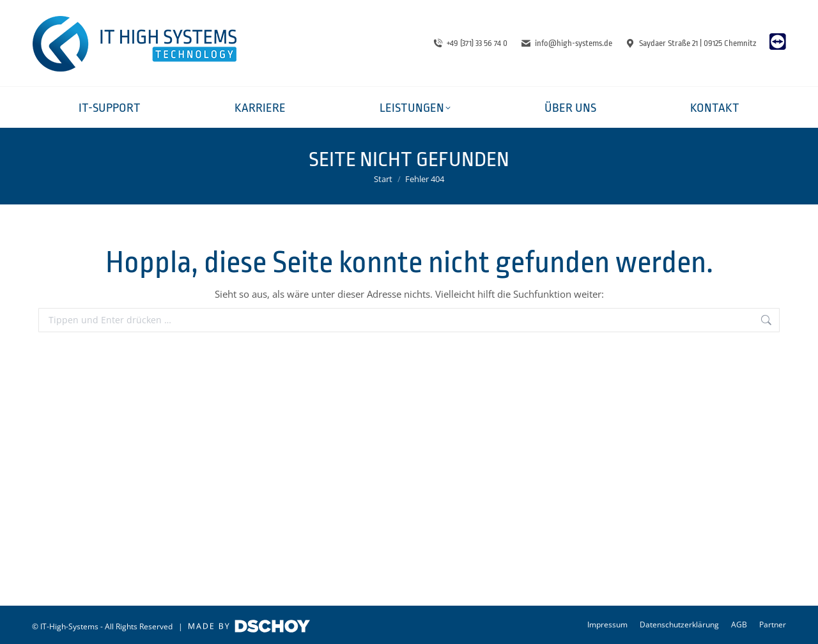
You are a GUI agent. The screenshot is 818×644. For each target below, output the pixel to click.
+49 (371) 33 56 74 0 (470, 43)
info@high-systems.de (566, 43)
